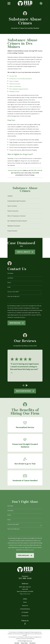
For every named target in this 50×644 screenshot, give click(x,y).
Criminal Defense (25, 609)
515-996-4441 (25, 578)
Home (25, 602)
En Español (25, 612)
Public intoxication (15, 84)
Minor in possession (15, 86)
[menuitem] (25, 196)
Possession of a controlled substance (21, 79)
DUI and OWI (13, 76)
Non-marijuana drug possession (19, 89)
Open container (14, 81)
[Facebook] (25, 624)
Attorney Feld (28, 107)
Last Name (10, 278)
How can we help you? (14, 296)
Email (9, 287)
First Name (10, 273)
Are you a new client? (13, 292)
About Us (25, 606)
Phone (9, 283)
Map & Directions (25, 594)
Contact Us (25, 616)
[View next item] (27, 385)
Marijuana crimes (14, 92)
